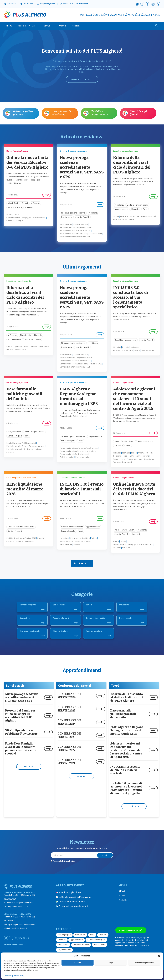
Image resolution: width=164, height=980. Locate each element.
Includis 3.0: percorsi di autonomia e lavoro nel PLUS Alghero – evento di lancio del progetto (126, 788)
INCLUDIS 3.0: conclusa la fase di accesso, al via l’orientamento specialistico (131, 297)
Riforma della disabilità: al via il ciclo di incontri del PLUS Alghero (132, 165)
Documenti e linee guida (96, 940)
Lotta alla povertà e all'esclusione (21, 527)
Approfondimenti (121, 209)
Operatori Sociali (128, 216)
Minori (9, 215)
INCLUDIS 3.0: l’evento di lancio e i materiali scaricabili (82, 489)
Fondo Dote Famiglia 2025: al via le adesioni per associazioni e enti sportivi (20, 749)
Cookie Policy (8, 976)
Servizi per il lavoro (83, 541)
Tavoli (145, 209)
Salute (131, 220)
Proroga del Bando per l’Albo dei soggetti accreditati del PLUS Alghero (20, 716)
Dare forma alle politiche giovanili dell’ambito (24, 394)
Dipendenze (149, 459)
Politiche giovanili (14, 449)
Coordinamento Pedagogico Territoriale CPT (26, 218)
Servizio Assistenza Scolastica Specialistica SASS (81, 234)
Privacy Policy (19, 976)
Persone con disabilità (146, 216)
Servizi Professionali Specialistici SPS (76, 227)
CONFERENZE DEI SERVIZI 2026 (70, 696)
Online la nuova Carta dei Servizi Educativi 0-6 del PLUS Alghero (27, 162)
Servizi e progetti (64, 935)
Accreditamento (81, 224)
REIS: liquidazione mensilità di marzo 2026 (25, 489)
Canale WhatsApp (130, 930)
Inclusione (135, 347)
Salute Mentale (148, 350)
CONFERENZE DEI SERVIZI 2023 (70, 735)
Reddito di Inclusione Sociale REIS (21, 538)
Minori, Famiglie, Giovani (139, 113)
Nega (111, 963)
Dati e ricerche (132, 620)
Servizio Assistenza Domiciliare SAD (75, 231)
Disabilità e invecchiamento (99, 113)
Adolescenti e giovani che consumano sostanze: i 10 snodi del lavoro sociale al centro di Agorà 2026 (134, 399)
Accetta (78, 963)
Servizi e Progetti (15, 207)
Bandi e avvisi (16, 686)
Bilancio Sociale (65, 633)
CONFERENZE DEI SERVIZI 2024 (70, 722)
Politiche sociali (120, 220)
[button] (159, 956)
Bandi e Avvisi (67, 217)
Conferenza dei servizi (32, 633)
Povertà (41, 538)
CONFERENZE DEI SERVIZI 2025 (70, 709)
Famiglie (19, 221)
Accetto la (64, 861)
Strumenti (29, 207)
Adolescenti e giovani (33, 449)
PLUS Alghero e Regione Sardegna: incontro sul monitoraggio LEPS (79, 396)
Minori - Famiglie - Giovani (18, 203)
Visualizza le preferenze (144, 963)
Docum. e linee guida (98, 620)
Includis (126, 347)
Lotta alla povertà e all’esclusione (62, 113)
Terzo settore (66, 224)
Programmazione (15, 432)
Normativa (135, 209)
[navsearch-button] (156, 26)
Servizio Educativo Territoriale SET (75, 237)
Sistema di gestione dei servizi (23, 113)
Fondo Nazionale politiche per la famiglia (78, 451)
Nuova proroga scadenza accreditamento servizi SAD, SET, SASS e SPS (82, 167)
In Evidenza (35, 203)
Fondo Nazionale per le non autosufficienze (79, 448)
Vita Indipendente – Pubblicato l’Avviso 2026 (21, 732)
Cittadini (10, 221)
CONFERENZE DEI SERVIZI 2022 (70, 748)
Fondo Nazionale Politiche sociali (21, 443)
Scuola (16, 215)
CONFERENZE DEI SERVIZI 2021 (70, 762)
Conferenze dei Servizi (75, 686)
